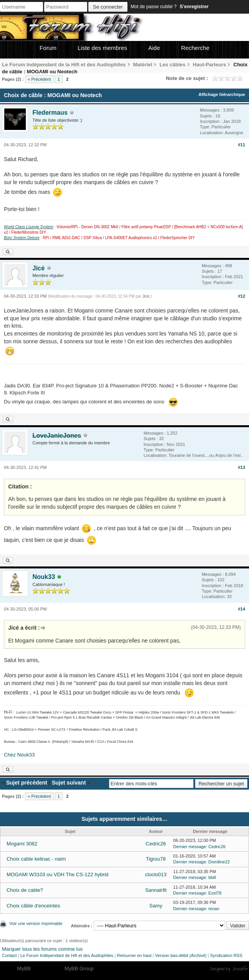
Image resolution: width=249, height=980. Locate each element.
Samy (156, 906)
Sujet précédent (27, 783)
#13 (242, 467)
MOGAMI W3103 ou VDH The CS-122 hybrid (58, 874)
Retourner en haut (134, 955)
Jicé (39, 268)
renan (214, 909)
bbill (212, 877)
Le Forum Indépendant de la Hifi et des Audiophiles (64, 65)
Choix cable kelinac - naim (36, 859)
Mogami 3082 (22, 844)
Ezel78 (215, 893)
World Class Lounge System (29, 227)
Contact (9, 955)
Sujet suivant (69, 783)
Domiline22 (219, 862)
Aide (154, 48)
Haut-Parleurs (209, 65)
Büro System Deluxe (22, 238)
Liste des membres (103, 48)
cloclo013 (156, 874)
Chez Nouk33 (19, 755)
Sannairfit (156, 890)
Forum (48, 48)
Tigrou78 (156, 859)
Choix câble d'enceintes (33, 906)
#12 (242, 296)
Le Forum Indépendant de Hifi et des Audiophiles (67, 955)
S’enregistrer (194, 7)
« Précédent (39, 79)
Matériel (142, 65)
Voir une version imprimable (36, 923)
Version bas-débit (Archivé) (181, 955)
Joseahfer (240, 969)
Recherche (195, 48)
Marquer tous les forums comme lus (42, 949)
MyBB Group (79, 968)
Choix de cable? (25, 890)
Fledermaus (50, 113)
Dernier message (190, 847)
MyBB (24, 968)
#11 (242, 145)
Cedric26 (156, 844)
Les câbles (173, 65)
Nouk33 (44, 577)
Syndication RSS (226, 955)
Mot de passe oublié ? (153, 7)
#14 (242, 609)
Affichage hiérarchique (222, 94)
